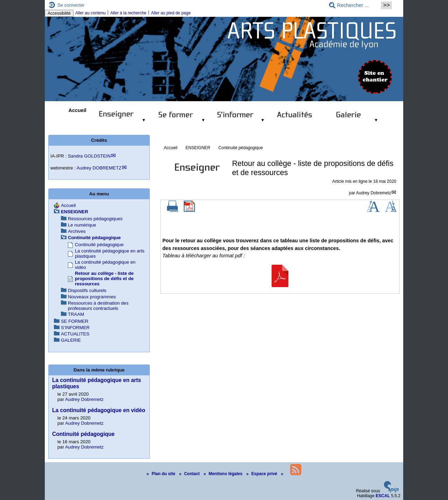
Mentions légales (224, 474)
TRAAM (76, 314)
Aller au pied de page (171, 13)
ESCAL (383, 496)
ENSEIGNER (198, 148)
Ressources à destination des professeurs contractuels (98, 306)
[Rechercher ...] (353, 5)
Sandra (89, 156)
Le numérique (82, 225)
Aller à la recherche (128, 13)
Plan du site (162, 474)
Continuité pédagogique (241, 148)
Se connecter (71, 5)
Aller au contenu (90, 13)
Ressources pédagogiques (95, 219)
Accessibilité (59, 13)
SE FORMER (75, 321)
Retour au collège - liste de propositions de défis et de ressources (104, 279)
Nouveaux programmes (92, 297)
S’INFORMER (75, 328)
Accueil (78, 110)
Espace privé (262, 474)
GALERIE (71, 340)
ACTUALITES (75, 334)
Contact (190, 474)
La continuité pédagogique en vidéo (99, 410)
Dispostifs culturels (87, 290)
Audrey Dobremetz (373, 193)
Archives (77, 231)
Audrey (99, 168)
